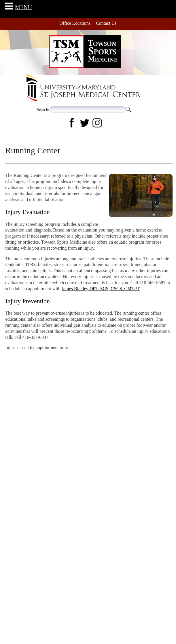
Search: (43, 109)
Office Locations (75, 23)
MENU (23, 7)
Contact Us (106, 23)
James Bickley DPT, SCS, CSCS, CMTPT (101, 289)
